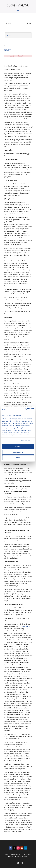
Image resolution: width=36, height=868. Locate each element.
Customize (18, 452)
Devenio (11, 857)
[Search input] (16, 23)
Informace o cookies (21, 857)
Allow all (18, 446)
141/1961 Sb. (26, 626)
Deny (18, 458)
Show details (25, 441)
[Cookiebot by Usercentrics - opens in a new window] (26, 409)
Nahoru (19, 863)
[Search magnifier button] (30, 23)
